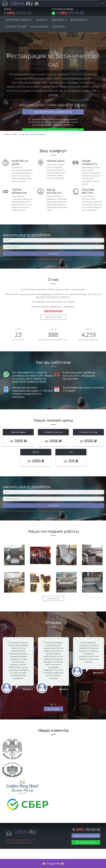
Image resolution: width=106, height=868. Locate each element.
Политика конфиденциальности (19, 843)
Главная (7, 134)
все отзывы (53, 709)
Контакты (59, 27)
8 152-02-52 (18, 13)
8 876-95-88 (68, 13)
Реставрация (23, 134)
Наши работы (39, 27)
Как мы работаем (53, 315)
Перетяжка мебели (19, 20)
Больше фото (53, 596)
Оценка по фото (86, 842)
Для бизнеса (79, 20)
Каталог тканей (16, 27)
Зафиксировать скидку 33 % (53, 112)
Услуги (42, 20)
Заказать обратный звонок (86, 836)
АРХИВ (14, 134)
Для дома (59, 20)
